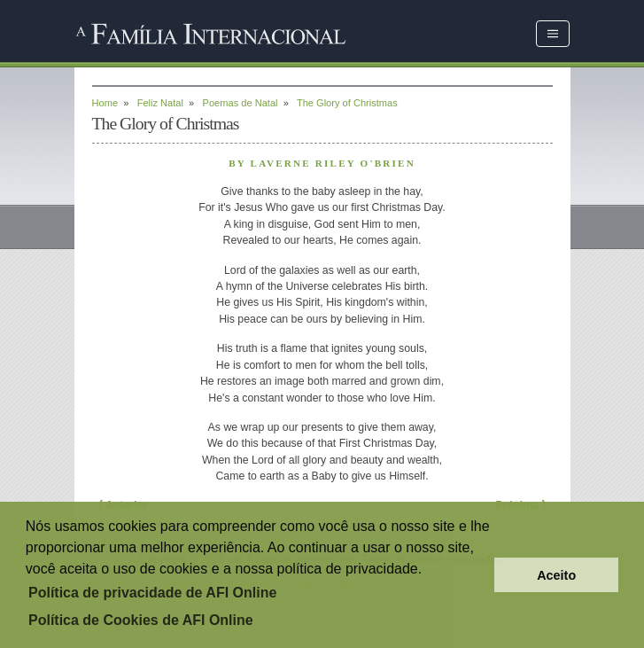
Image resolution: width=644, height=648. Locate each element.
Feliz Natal (160, 103)
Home (105, 103)
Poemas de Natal (241, 103)
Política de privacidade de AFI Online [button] (152, 593)
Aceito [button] (556, 575)
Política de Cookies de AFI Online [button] (141, 620)
